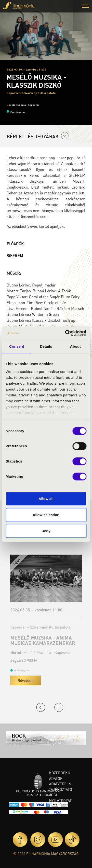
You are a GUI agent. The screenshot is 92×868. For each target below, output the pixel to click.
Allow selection (46, 515)
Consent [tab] (17, 346)
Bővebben (26, 680)
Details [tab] (46, 346)
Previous (41, 707)
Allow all (46, 499)
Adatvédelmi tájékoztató (61, 787)
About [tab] (75, 346)
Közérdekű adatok (60, 776)
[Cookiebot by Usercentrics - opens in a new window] (66, 333)
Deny (46, 531)
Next (59, 707)
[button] (86, 6)
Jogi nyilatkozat (60, 798)
